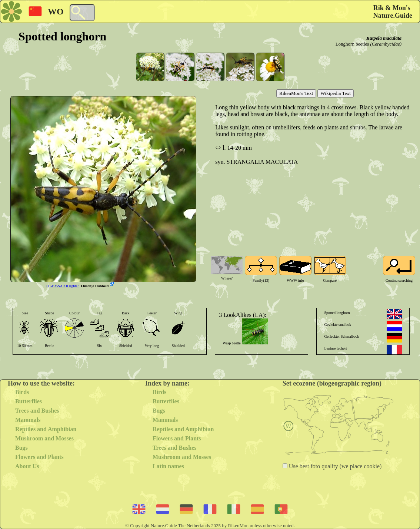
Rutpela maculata (384, 38)
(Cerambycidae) (386, 44)
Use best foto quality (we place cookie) (335, 466)
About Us (27, 466)
